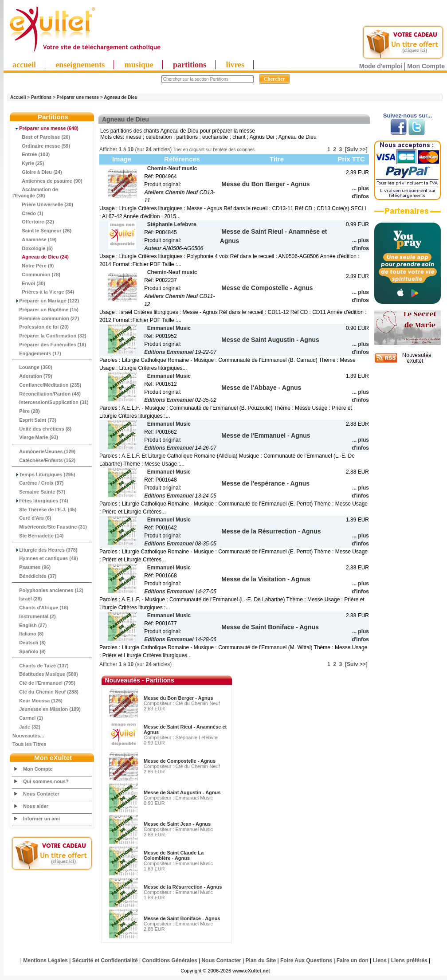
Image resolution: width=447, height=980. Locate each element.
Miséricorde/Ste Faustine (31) (50, 527)
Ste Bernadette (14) (38, 536)
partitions (190, 65)
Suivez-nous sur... (408, 116)
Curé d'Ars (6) (32, 518)
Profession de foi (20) (41, 327)
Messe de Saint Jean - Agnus (177, 824)
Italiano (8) (28, 634)
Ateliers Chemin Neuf (171, 192)
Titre (277, 159)
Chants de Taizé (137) (41, 666)
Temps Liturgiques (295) (44, 474)
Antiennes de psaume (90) (47, 181)
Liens (380, 960)
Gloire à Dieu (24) (37, 172)
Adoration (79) (32, 376)
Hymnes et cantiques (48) (45, 558)
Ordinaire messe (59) (41, 146)
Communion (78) (36, 274)
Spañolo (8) (29, 651)
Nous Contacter (41, 794)
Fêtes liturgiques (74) (40, 501)
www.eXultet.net (251, 971)
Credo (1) (28, 213)
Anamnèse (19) (35, 239)
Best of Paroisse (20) (41, 137)
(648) (45, 128)
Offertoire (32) (33, 222)
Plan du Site (261, 960)
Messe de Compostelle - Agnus (180, 761)
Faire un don (353, 960)
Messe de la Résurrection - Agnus (183, 887)
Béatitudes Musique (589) (45, 674)
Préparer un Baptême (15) (45, 310)
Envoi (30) (29, 283)
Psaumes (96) (31, 567)
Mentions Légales (45, 960)
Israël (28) (27, 599)
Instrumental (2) (34, 616)
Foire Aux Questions (306, 960)
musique (139, 65)
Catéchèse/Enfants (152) (44, 460)
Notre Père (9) (33, 266)
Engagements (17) (37, 353)
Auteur (153, 248)
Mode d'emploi (381, 66)
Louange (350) (32, 367)
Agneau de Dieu (121, 97)
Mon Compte (426, 66)
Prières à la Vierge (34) (43, 292)
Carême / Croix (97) (38, 483)
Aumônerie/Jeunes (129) (44, 451)
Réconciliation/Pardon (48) (47, 394)
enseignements (80, 65)
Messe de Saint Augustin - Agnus (182, 792)
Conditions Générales (170, 960)
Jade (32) (26, 727)
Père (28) (26, 411)
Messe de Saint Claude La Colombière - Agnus (174, 855)
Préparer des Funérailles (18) (49, 345)
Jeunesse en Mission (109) (47, 709)
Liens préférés (409, 960)
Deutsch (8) (29, 643)
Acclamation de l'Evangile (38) (35, 192)
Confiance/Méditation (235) (47, 385)
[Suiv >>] (356, 149)
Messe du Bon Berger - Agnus (178, 698)
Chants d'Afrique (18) (40, 608)
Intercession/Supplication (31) (51, 402)
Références (182, 159)
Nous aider (36, 806)
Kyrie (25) (28, 163)
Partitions (41, 97)
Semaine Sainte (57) (39, 492)
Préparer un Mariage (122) (46, 301)
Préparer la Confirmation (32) (49, 336)
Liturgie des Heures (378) (45, 550)
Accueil (18, 97)
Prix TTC (351, 159)
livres (235, 65)
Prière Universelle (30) (43, 204)
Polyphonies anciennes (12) (48, 590)
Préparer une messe (78, 97)
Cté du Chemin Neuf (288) (45, 692)
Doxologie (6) (33, 248)
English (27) (29, 625)
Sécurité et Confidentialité (105, 960)
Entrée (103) (31, 154)
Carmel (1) (28, 718)
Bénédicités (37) (35, 576)
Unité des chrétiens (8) (42, 429)
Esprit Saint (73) (34, 420)
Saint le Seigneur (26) (42, 231)
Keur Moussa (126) (37, 701)
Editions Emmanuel (169, 352)
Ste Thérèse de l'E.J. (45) (44, 510)
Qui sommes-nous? (46, 781)
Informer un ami (41, 819)
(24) (41, 257)
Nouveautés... (28, 736)
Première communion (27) (46, 318)
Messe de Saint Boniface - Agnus (182, 918)
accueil (24, 65)
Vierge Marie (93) (35, 437)
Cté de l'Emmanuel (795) (44, 683)
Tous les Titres (29, 744)
